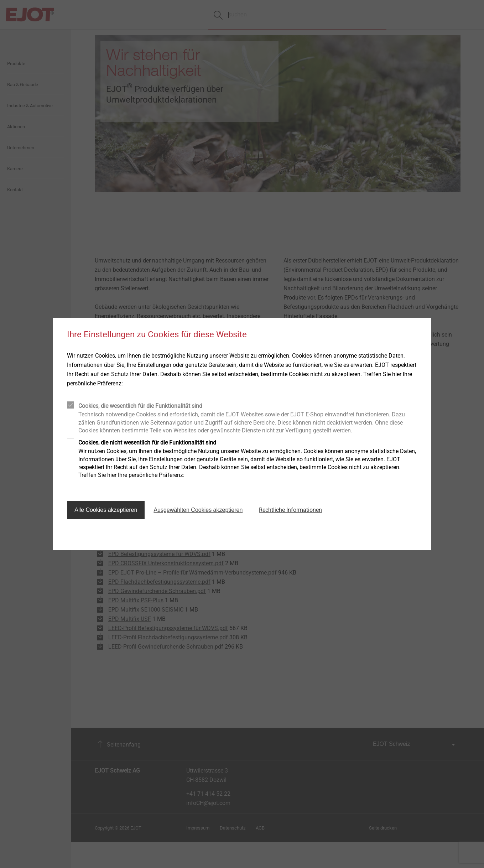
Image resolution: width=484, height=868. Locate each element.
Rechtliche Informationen (290, 510)
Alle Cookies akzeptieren (106, 510)
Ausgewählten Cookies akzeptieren (198, 510)
